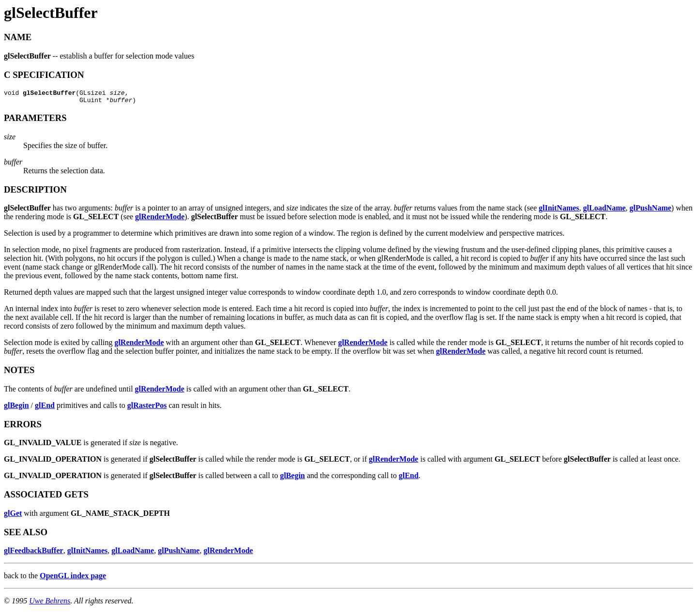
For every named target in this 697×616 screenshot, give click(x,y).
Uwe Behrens (50, 604)
